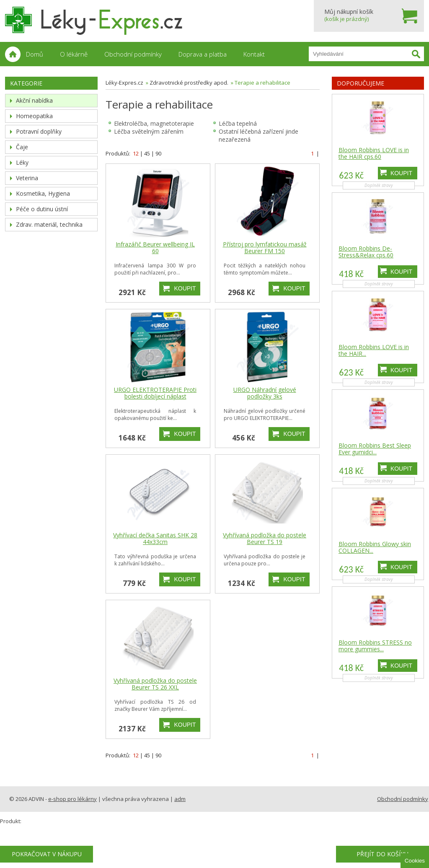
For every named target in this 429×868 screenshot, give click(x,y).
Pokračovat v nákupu (47, 854)
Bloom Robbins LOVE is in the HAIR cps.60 (374, 153)
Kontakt (254, 54)
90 (158, 153)
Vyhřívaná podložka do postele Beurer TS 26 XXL (155, 684)
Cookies (415, 861)
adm (180, 799)
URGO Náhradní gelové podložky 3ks (265, 393)
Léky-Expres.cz (124, 83)
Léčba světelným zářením (149, 131)
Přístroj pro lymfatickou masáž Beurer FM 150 (265, 248)
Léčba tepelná (238, 123)
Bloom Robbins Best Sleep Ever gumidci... (375, 449)
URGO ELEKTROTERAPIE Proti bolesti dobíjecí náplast (155, 393)
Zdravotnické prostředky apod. (189, 83)
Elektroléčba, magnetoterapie (154, 123)
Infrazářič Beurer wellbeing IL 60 (155, 248)
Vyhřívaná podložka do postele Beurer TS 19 (265, 539)
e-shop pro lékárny (72, 799)
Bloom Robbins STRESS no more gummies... (375, 646)
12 (136, 153)
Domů (35, 54)
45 (147, 153)
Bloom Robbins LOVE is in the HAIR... (374, 350)
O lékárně (74, 54)
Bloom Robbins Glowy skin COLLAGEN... (375, 547)
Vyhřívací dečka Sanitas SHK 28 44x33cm (155, 539)
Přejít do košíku (382, 854)
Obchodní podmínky (133, 54)
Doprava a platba (203, 54)
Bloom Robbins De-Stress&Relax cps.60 (366, 252)
